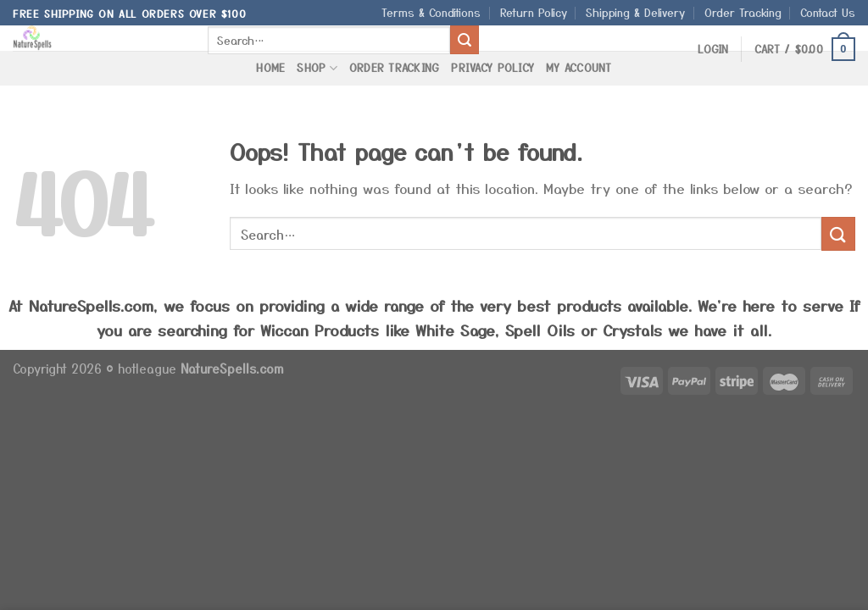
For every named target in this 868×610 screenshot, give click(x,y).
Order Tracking (743, 12)
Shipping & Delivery (635, 12)
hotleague (149, 368)
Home (270, 67)
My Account (579, 67)
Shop (317, 68)
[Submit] (465, 40)
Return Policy (534, 12)
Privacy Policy (492, 67)
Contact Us (828, 12)
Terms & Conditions (431, 12)
